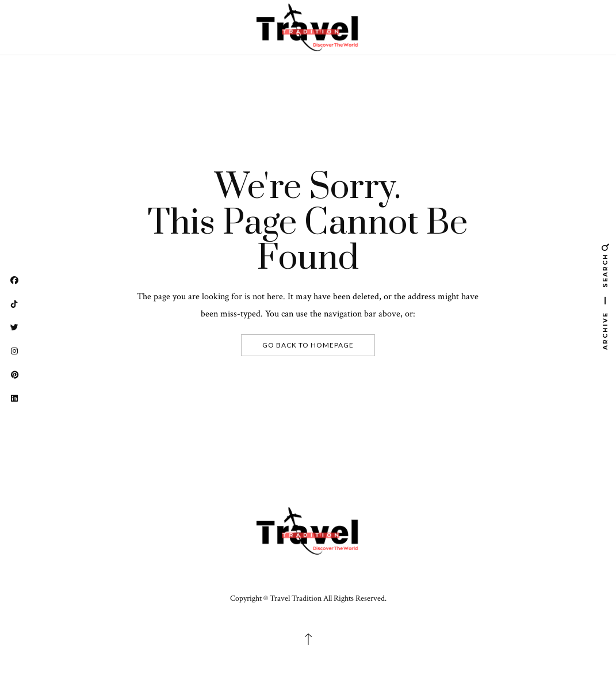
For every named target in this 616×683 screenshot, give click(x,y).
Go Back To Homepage (308, 345)
